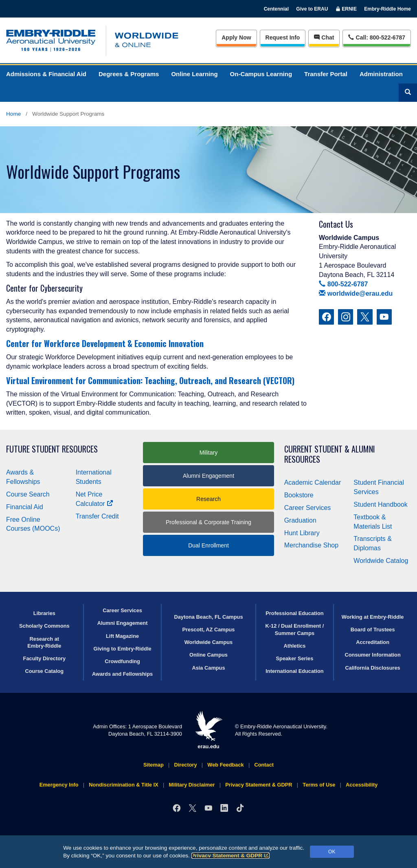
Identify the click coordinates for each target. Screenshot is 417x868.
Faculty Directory (45, 658)
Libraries (44, 613)
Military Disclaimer (192, 785)
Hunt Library (302, 533)
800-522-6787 (343, 284)
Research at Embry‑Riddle (44, 642)
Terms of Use (319, 785)
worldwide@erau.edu (356, 293)
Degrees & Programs (129, 74)
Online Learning (194, 74)
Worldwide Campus (209, 642)
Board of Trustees (373, 630)
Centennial (276, 9)
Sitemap (154, 765)
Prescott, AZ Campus (209, 630)
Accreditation (373, 642)
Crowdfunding (122, 661)
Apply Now (236, 37)
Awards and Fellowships (122, 674)
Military (208, 453)
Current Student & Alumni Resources (330, 454)
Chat (324, 37)
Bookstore (299, 495)
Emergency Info (59, 785)
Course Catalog (45, 671)
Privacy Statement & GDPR (231, 856)
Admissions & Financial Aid (46, 74)
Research (208, 499)
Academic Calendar (313, 482)
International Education (294, 671)
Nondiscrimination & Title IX (123, 785)
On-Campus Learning (261, 74)
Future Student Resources (52, 449)
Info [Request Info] (283, 37)
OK (332, 852)
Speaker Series (295, 658)
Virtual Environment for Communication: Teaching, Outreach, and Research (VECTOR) (150, 380)
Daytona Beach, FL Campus (208, 617)
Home (13, 114)
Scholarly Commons (44, 626)
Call (376, 37)
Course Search (28, 494)
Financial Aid (25, 507)
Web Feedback (225, 765)
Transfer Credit (97, 516)
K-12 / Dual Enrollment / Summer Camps (295, 629)
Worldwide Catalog (381, 561)
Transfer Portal (326, 74)
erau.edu (208, 730)
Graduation (300, 520)
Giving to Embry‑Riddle (122, 649)
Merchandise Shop (311, 545)
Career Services (308, 508)
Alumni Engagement (208, 476)
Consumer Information (373, 655)
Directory (185, 765)
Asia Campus (208, 668)
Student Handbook (381, 504)
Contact (264, 765)
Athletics (294, 646)
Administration (381, 74)
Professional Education (294, 613)
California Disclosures (373, 668)
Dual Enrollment (208, 545)
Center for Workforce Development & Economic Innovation (105, 343)
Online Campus (208, 655)
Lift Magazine (122, 636)
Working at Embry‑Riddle (373, 617)
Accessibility (362, 785)
